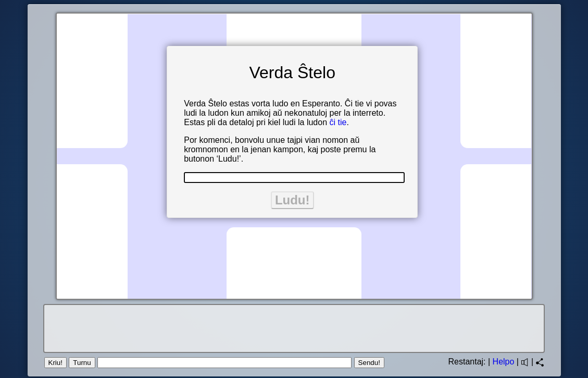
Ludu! (292, 200)
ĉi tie (338, 122)
